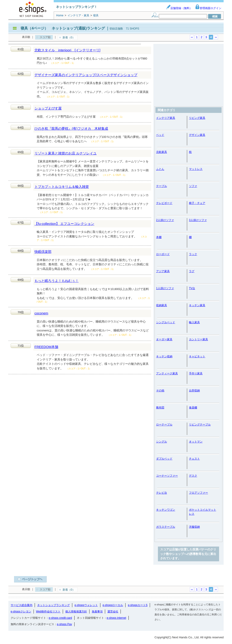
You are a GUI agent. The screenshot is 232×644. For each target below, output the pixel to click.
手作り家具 (196, 373)
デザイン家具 (197, 135)
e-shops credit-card (60, 618)
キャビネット (197, 356)
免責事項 (97, 612)
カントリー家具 (198, 339)
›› (216, 37)
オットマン (196, 442)
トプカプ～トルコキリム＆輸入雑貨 (62, 187)
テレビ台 (162, 493)
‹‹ (192, 37)
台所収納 (194, 390)
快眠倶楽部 (43, 252)
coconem (41, 313)
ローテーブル (164, 425)
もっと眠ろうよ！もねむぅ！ (57, 281)
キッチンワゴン (166, 510)
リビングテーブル (200, 425)
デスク (193, 476)
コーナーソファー (167, 476)
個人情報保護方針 (76, 612)
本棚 (159, 237)
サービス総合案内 (22, 605)
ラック (193, 254)
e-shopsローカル (113, 605)
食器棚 (193, 408)
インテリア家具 (166, 118)
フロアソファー (198, 493)
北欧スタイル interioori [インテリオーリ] (67, 50)
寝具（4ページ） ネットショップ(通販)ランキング (63, 28)
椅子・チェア (197, 203)
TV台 (192, 288)
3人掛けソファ (198, 220)
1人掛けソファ (165, 288)
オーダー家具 (164, 339)
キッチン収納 (164, 356)
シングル (162, 442)
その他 (160, 390)
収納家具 (162, 305)
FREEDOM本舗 (46, 347)
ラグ (192, 271)
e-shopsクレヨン (21, 612)
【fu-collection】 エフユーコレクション (64, 224)
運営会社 (113, 612)
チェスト (194, 459)
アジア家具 (163, 271)
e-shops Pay (64, 624)
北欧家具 (162, 152)
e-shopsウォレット (86, 605)
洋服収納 (194, 527)
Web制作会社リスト (48, 612)
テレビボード (164, 203)
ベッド (160, 135)
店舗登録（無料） (179, 8)
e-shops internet (116, 618)
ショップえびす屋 (48, 108)
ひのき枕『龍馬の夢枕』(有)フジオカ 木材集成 (71, 128)
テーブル (162, 186)
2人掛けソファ (165, 220)
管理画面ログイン (208, 8)
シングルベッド (166, 322)
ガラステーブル (166, 527)
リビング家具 (197, 118)
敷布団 (160, 408)
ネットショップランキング (53, 605)
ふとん (160, 169)
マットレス (196, 169)
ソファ (193, 186)
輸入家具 (194, 322)
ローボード (163, 254)
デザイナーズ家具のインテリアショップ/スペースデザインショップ (86, 75)
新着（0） (69, 37)
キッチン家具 (197, 305)
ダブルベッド (164, 459)
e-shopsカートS (138, 605)
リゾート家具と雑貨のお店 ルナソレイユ (65, 153)
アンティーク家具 (167, 373)
